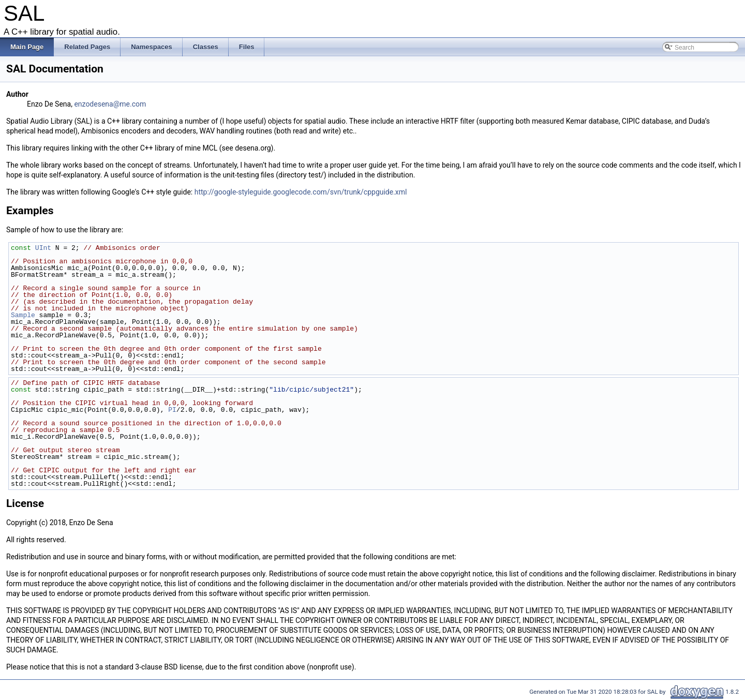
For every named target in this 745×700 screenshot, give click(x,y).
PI (172, 410)
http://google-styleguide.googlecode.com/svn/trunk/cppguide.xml (301, 192)
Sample (23, 315)
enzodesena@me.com (110, 104)
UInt (43, 248)
